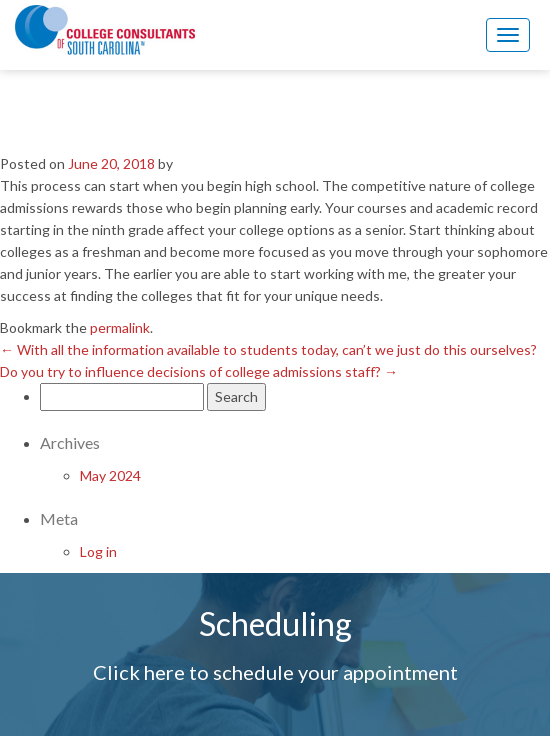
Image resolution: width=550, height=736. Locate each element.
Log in (98, 551)
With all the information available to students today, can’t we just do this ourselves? (268, 349)
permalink (120, 327)
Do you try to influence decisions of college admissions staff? (199, 371)
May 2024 (110, 475)
